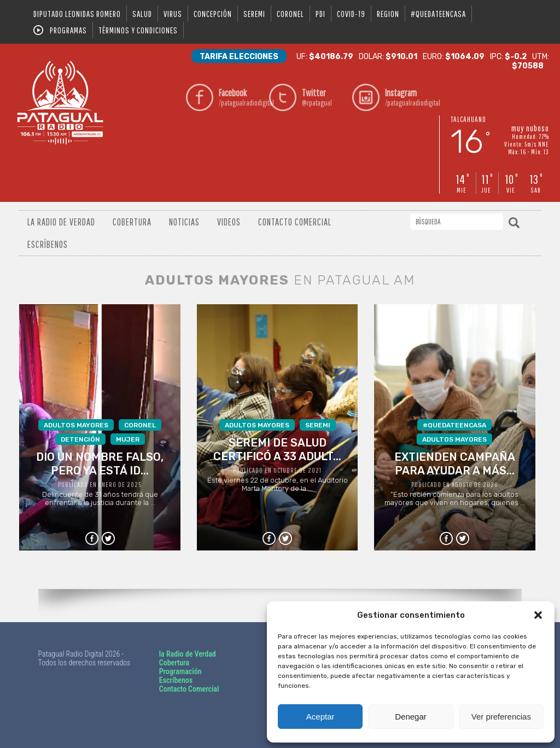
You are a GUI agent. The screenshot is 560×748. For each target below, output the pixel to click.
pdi (320, 14)
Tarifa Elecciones (239, 57)
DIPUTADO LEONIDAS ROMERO (77, 14)
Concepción (213, 14)
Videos (229, 222)
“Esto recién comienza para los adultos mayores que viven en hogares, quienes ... (455, 463)
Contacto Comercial (295, 222)
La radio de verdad (61, 222)
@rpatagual (325, 97)
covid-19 (351, 14)
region (388, 14)
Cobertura (132, 222)
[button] (538, 615)
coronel (290, 14)
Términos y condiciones (138, 30)
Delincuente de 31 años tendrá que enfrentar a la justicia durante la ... (100, 463)
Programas (68, 30)
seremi (254, 14)
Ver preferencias (501, 717)
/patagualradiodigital (241, 97)
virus (173, 14)
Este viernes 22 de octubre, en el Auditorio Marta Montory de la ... (277, 456)
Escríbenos (48, 244)
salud (142, 14)
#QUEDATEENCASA (438, 14)
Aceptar (320, 717)
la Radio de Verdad (188, 654)
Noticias (184, 222)
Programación (180, 671)
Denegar (411, 717)
